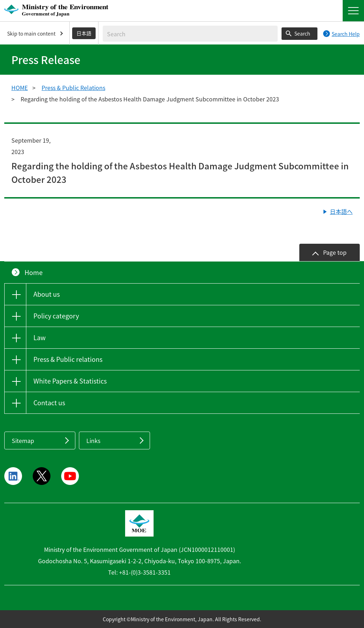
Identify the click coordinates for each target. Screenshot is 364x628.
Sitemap (23, 440)
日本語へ (341, 211)
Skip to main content (31, 33)
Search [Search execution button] (302, 33)
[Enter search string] (190, 34)
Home (34, 272)
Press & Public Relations (73, 88)
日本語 (84, 33)
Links (93, 440)
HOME (20, 88)
